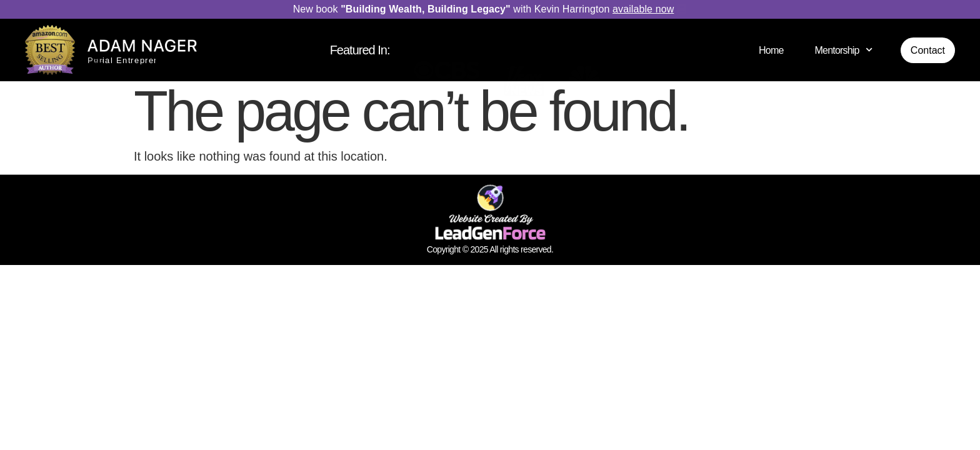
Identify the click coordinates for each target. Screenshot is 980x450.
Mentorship (844, 50)
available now (643, 9)
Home (771, 50)
